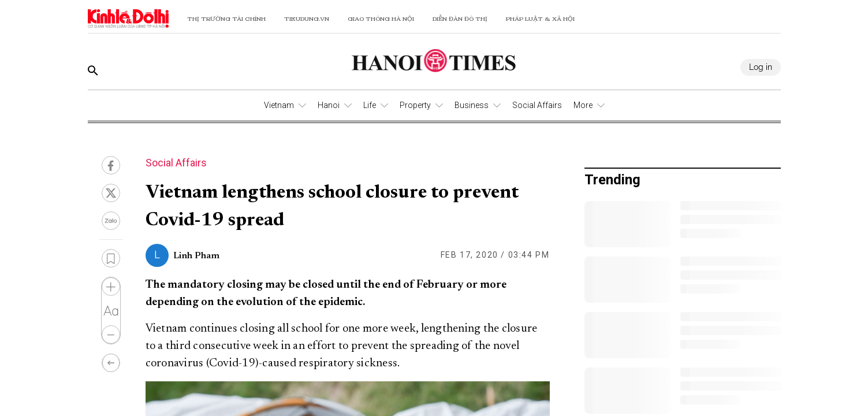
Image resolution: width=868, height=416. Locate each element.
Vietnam (279, 105)
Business (472, 105)
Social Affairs (537, 105)
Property (415, 105)
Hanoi (329, 105)
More (583, 105)
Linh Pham (196, 256)
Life (370, 105)
